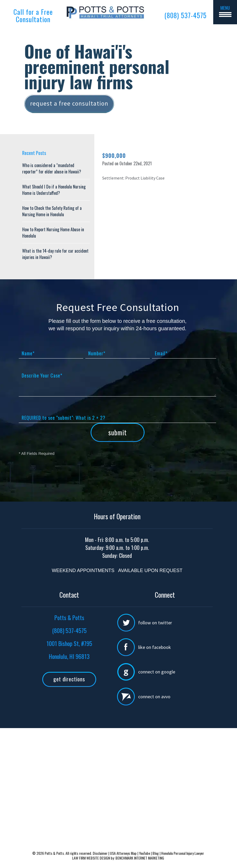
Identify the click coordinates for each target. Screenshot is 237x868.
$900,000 (114, 155)
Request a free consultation (69, 103)
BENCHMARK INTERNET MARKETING (140, 858)
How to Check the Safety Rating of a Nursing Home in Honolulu (52, 211)
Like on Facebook (155, 647)
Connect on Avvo (154, 697)
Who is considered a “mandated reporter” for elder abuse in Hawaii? (52, 168)
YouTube (145, 853)
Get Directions (69, 679)
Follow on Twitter (155, 623)
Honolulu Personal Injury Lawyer (183, 853)
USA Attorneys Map (124, 853)
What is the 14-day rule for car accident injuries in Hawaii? (55, 254)
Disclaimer (101, 853)
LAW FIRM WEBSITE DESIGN (91, 858)
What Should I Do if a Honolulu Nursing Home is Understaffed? (54, 190)
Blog (156, 853)
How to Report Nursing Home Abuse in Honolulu (53, 233)
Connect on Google (157, 672)
